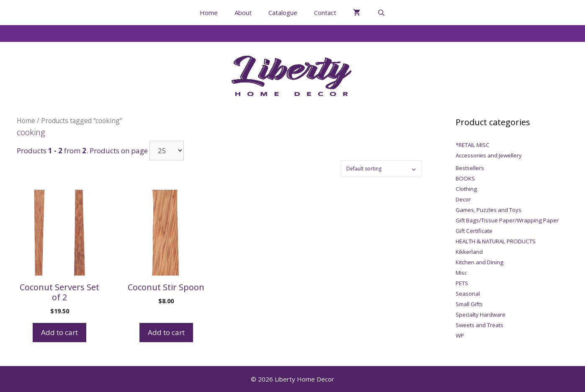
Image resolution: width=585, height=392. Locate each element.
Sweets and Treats (479, 325)
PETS (462, 283)
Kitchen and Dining (479, 262)
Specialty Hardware (481, 315)
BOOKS (465, 178)
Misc (461, 273)
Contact (325, 13)
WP (460, 335)
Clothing (466, 189)
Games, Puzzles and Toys (488, 210)
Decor (463, 199)
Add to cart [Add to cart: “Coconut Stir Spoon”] (166, 332)
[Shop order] (381, 169)
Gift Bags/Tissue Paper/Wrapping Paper (507, 220)
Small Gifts (469, 304)
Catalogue (283, 13)
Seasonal (468, 294)
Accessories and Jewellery (489, 155)
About (243, 13)
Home (209, 13)
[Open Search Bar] (381, 13)
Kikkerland (469, 252)
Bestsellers (470, 168)
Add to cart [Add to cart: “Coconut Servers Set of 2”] (59, 332)
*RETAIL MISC (473, 145)
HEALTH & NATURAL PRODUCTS (496, 241)
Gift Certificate (474, 231)
